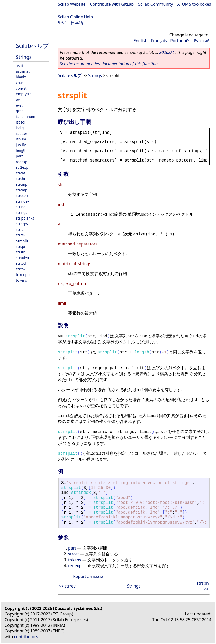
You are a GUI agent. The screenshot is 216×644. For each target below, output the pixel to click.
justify (21, 145)
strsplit (22, 241)
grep (20, 111)
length (21, 150)
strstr (20, 252)
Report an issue (88, 576)
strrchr (21, 229)
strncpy (22, 224)
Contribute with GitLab (112, 4)
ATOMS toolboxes (194, 4)
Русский (202, 41)
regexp (22, 162)
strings (22, 212)
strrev (21, 235)
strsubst (23, 258)
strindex (23, 201)
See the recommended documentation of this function (109, 64)
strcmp (22, 184)
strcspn (22, 196)
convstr (22, 88)
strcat (21, 173)
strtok (21, 269)
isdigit (21, 128)
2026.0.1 (167, 52)
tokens (21, 280)
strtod (21, 263)
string (21, 207)
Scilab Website (72, 4)
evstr (20, 105)
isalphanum (26, 116)
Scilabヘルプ (32, 46)
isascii (21, 122)
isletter (22, 133)
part (19, 156)
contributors (26, 637)
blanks (21, 77)
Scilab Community (155, 4)
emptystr (23, 94)
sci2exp (22, 167)
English (140, 41)
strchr (21, 179)
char (20, 83)
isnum (21, 139)
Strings (24, 57)
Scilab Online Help (75, 17)
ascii (20, 66)
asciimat (23, 71)
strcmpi (22, 190)
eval (19, 100)
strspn (21, 246)
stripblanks (25, 218)
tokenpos (24, 275)
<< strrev (67, 586)
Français (159, 41)
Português (180, 41)
